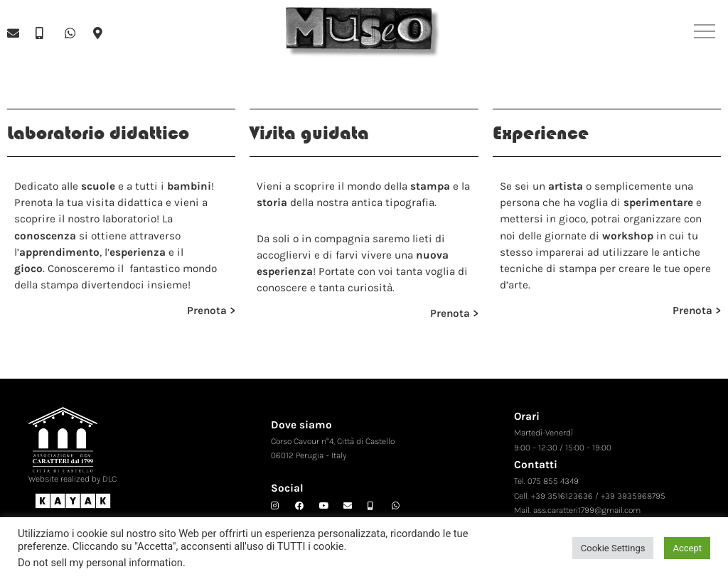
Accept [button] (687, 548)
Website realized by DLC (73, 479)
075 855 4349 (553, 481)
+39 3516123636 (562, 496)
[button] (705, 33)
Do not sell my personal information (100, 563)
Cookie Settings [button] (613, 548)
